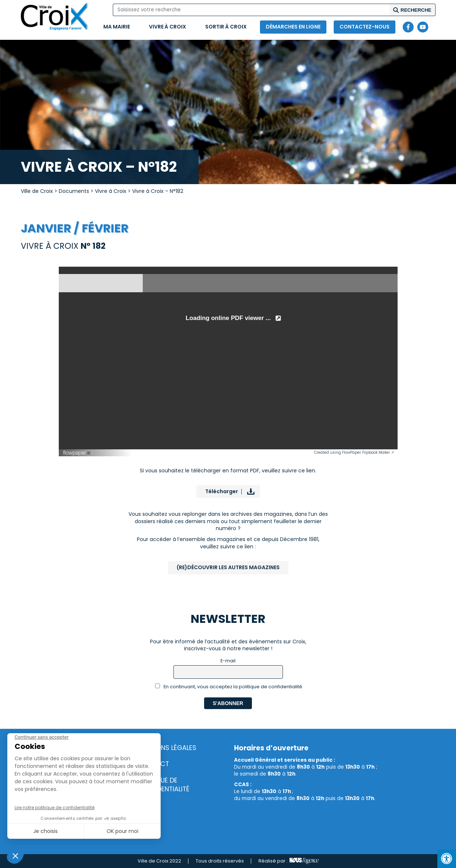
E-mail (228, 661)
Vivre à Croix (168, 27)
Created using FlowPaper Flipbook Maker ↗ (354, 452)
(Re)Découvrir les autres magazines (228, 567)
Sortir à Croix (226, 27)
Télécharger (222, 491)
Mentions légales (167, 748)
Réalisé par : (289, 861)
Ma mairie (117, 27)
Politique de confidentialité (164, 785)
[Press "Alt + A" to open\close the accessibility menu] (447, 859)
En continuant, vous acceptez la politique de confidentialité (229, 687)
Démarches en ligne (293, 27)
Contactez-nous (365, 27)
